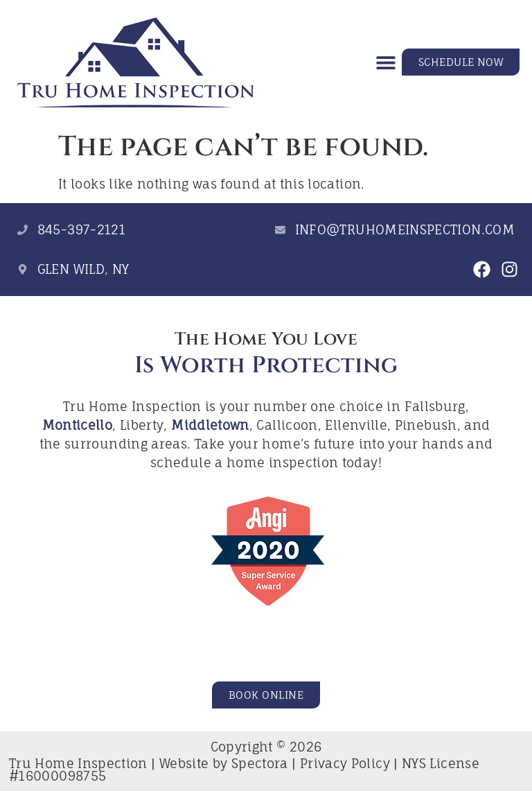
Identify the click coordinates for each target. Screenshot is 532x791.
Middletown (210, 425)
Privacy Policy (345, 763)
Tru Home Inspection (78, 763)
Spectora (260, 763)
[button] (386, 62)
